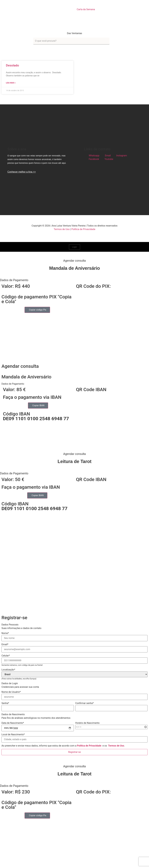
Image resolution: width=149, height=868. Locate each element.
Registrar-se (74, 752)
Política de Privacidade (83, 229)
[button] (74, 280)
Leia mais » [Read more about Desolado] (11, 83)
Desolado (12, 65)
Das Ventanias (74, 33)
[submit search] (113, 41)
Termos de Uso (62, 229)
